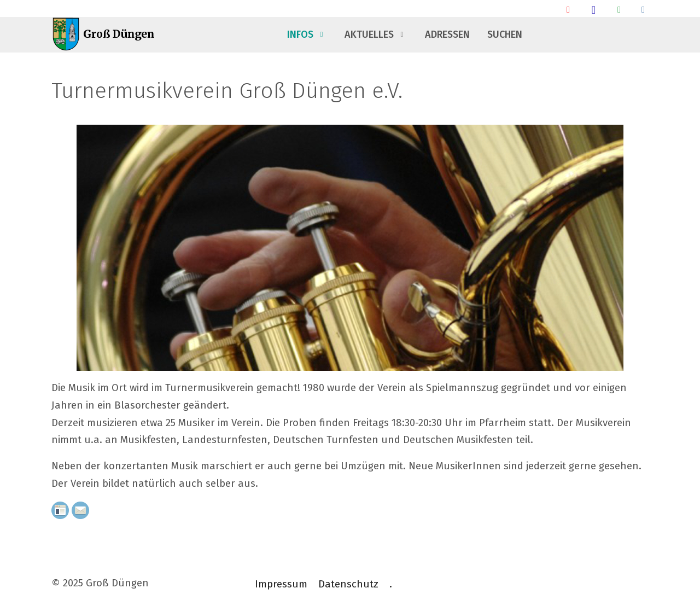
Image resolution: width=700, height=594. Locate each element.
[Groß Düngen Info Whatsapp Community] (619, 10)
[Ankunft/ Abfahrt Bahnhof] (568, 10)
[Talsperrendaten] (643, 10)
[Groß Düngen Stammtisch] (594, 10)
